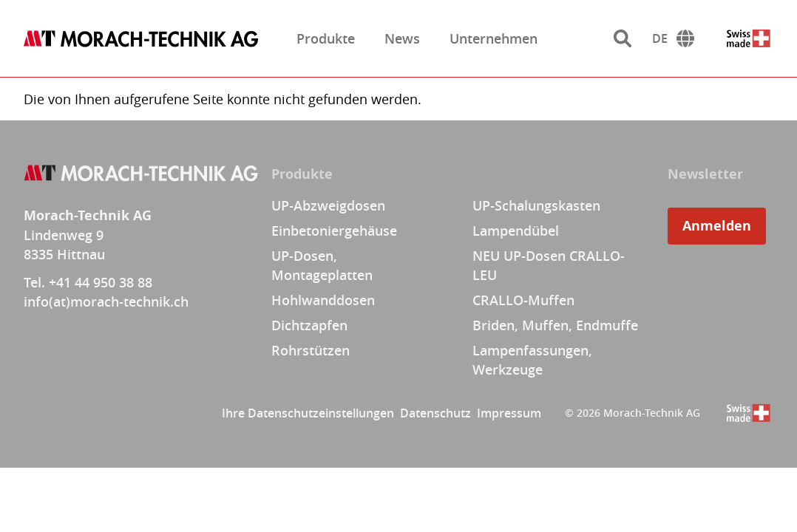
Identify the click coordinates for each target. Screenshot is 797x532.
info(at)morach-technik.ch (106, 301)
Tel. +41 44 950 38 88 (88, 282)
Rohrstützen (311, 350)
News (402, 38)
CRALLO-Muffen (523, 300)
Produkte (326, 38)
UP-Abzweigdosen (328, 205)
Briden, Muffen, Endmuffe (555, 325)
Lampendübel (516, 231)
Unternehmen (494, 38)
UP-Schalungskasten (536, 205)
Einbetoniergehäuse (334, 231)
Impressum (509, 413)
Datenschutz (435, 413)
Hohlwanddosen (323, 300)
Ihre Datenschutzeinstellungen (308, 413)
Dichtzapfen (309, 325)
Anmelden (717, 226)
